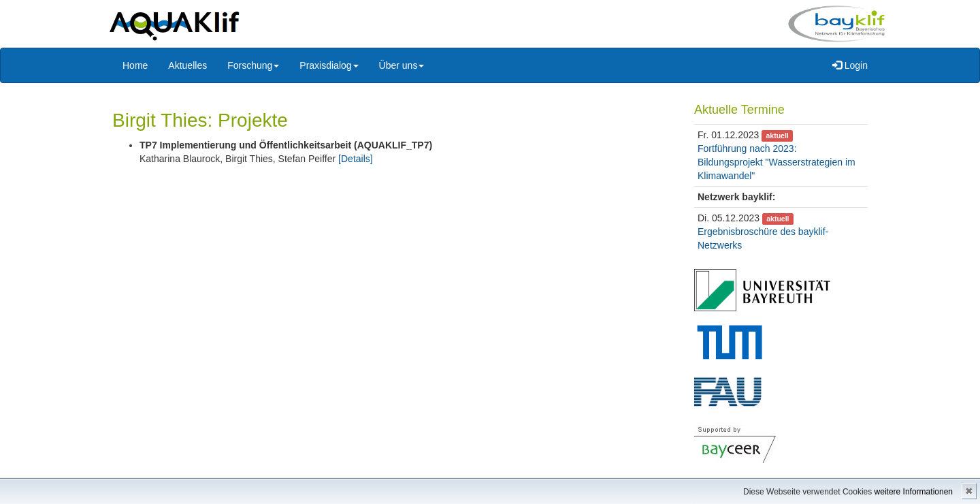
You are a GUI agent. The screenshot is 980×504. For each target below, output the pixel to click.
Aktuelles (187, 65)
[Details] (356, 159)
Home (135, 65)
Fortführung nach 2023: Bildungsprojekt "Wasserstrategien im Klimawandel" (777, 162)
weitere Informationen (914, 492)
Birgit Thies (160, 120)
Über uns (402, 65)
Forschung (253, 65)
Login (850, 65)
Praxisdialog (329, 65)
